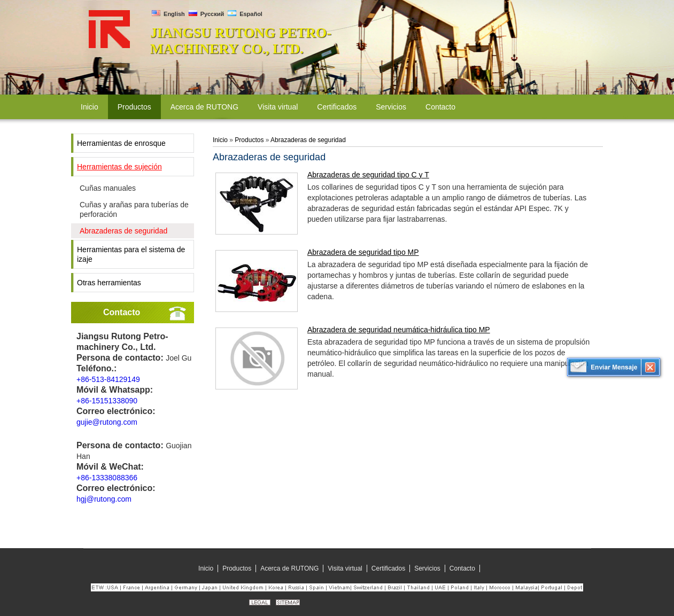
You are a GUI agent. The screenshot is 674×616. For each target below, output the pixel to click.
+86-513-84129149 (108, 379)
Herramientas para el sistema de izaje (131, 254)
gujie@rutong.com (107, 422)
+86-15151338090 (107, 401)
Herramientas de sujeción (119, 167)
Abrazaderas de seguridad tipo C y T (368, 175)
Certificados (388, 568)
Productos (249, 140)
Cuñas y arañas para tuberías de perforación (134, 209)
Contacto (122, 312)
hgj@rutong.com (104, 499)
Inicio (220, 140)
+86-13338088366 (107, 478)
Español (245, 14)
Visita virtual (345, 568)
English (168, 14)
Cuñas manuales (108, 188)
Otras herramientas (109, 283)
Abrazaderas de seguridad (123, 231)
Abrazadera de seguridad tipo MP (363, 252)
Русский (207, 14)
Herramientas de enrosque (121, 143)
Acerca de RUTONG (289, 568)
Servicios (427, 568)
